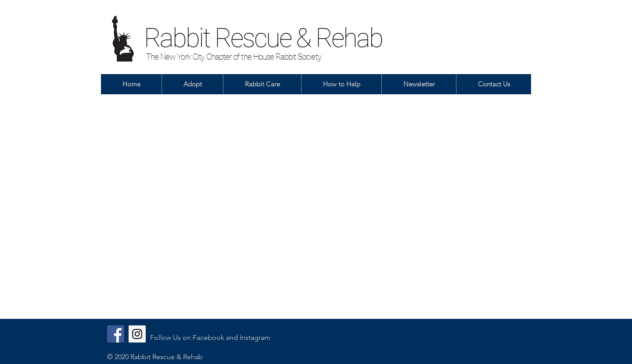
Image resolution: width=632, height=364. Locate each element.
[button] (192, 84)
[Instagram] (137, 334)
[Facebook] (116, 334)
